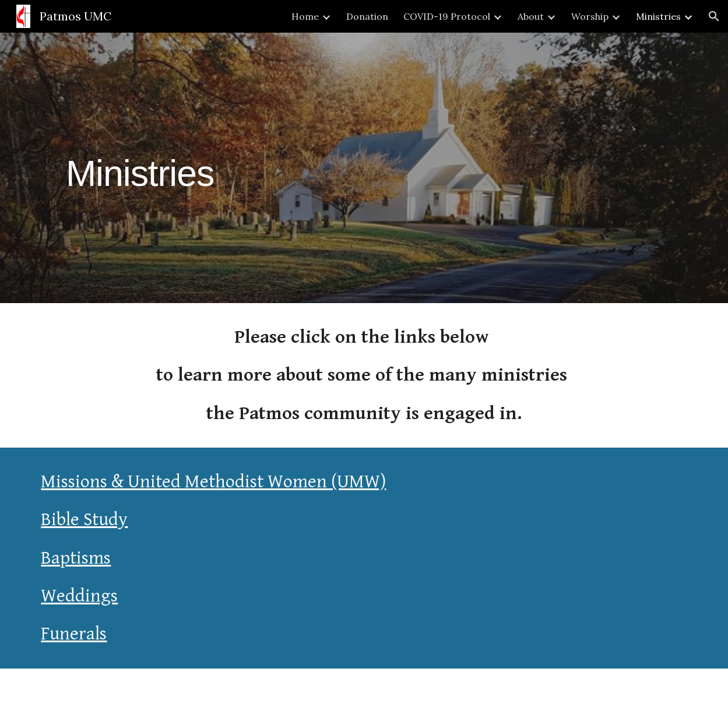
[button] (714, 16)
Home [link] (305, 16)
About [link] (531, 16)
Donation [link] (367, 16)
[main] (140, 168)
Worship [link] (590, 16)
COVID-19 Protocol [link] (447, 16)
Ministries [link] (658, 16)
